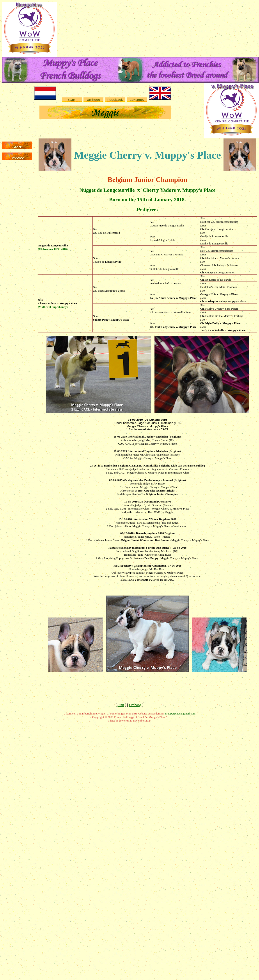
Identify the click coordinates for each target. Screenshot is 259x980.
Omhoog (135, 705)
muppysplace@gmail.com (180, 713)
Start (121, 705)
